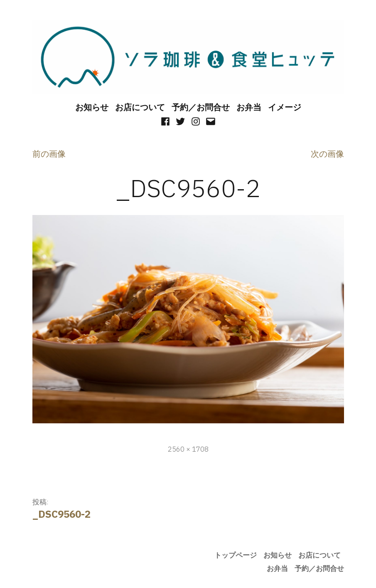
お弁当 (249, 107)
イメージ (285, 107)
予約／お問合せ (201, 107)
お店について (140, 107)
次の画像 (327, 154)
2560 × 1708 (188, 449)
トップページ (236, 555)
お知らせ (92, 107)
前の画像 (49, 154)
